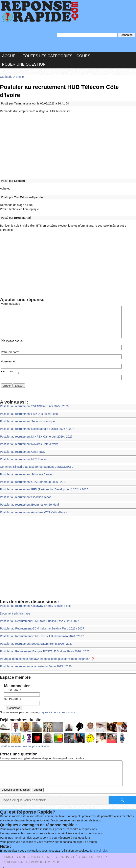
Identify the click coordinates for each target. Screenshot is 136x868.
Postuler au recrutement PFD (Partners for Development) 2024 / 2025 (43, 484)
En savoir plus (96, 844)
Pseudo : (11, 682)
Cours (83, 55)
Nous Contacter (34, 851)
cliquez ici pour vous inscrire (55, 703)
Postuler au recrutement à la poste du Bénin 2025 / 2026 (35, 659)
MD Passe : (11, 691)
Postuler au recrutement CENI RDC (22, 448)
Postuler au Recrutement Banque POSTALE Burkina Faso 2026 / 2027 (43, 644)
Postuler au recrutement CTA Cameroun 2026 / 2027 (32, 477)
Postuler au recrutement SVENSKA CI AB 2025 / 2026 (33, 403)
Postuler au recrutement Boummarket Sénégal (29, 499)
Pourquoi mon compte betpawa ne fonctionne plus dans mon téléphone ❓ (46, 651)
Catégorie (6, 76)
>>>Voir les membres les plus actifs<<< (24, 737)
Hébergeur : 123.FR (90, 851)
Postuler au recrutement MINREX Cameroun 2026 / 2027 (35, 433)
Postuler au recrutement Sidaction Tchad (25, 492)
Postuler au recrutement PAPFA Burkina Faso (28, 411)
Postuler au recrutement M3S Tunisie (23, 455)
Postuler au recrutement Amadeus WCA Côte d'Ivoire (33, 506)
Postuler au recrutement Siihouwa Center (25, 470)
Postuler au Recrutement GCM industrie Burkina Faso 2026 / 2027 (41, 622)
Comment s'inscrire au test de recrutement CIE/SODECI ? (36, 462)
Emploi (19, 76)
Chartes (10, 851)
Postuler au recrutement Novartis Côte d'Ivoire (28, 440)
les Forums (61, 851)
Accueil (10, 55)
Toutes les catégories (47, 55)
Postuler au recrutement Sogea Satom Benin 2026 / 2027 (35, 637)
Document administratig (15, 607)
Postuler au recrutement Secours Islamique (27, 418)
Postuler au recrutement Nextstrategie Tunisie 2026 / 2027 (36, 425)
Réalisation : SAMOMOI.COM (26, 856)
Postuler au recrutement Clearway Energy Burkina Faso (34, 600)
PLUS (56, 856)
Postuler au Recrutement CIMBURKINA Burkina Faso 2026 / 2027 (41, 629)
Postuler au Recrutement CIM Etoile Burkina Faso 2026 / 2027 (38, 615)
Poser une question (24, 63)
